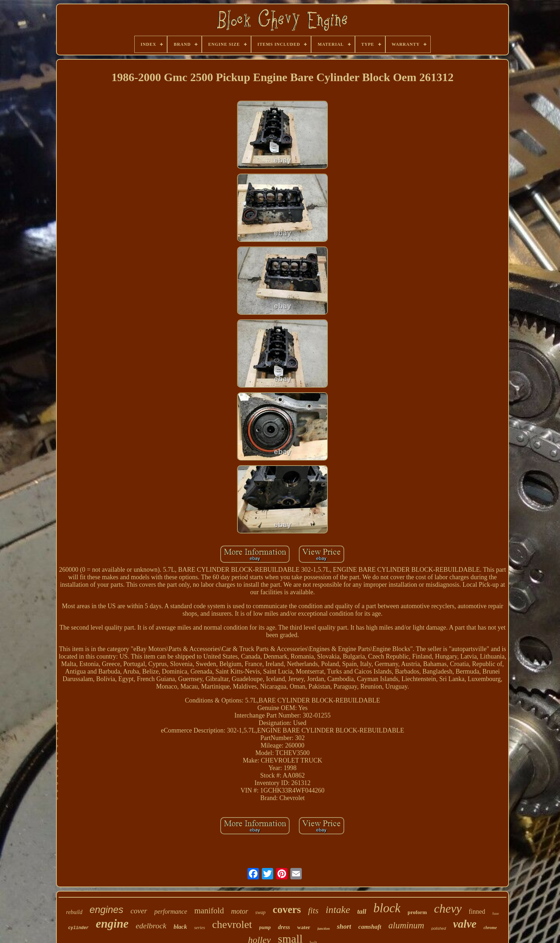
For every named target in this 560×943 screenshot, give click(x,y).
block (387, 908)
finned (477, 912)
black (180, 927)
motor (240, 911)
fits (313, 910)
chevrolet (232, 924)
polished (439, 928)
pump (265, 927)
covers (287, 909)
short (344, 926)
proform (417, 912)
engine (112, 924)
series (200, 927)
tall (362, 911)
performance (171, 912)
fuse (496, 913)
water (304, 927)
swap (261, 912)
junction (324, 929)
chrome (490, 928)
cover (139, 911)
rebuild (74, 912)
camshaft (370, 927)
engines (107, 910)
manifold (209, 911)
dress (284, 927)
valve (465, 924)
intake (338, 910)
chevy (448, 909)
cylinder (79, 928)
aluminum (406, 925)
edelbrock (151, 926)
